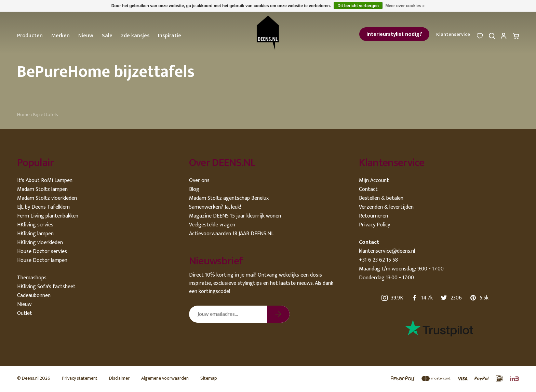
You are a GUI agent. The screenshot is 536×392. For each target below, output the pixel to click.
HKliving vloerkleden (40, 243)
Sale (107, 36)
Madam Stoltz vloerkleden (47, 198)
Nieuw (86, 36)
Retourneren (373, 216)
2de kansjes (135, 36)
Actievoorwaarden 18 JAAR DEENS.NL (231, 234)
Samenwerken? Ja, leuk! (215, 207)
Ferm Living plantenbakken (48, 216)
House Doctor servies (42, 251)
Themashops (32, 278)
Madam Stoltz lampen (42, 189)
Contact (368, 189)
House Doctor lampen (42, 260)
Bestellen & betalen (381, 198)
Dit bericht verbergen (358, 6)
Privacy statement (80, 378)
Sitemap (209, 378)
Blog (194, 189)
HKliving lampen (35, 234)
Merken (61, 36)
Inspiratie (170, 36)
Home (23, 115)
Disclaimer (119, 378)
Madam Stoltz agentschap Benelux (229, 198)
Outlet (25, 313)
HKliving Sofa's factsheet (46, 287)
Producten (30, 36)
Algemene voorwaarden (165, 378)
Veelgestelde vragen (212, 225)
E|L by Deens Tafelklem (43, 207)
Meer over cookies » (405, 6)
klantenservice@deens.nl (387, 251)
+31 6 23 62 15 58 (378, 260)
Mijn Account (374, 180)
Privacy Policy (374, 225)
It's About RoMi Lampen (45, 180)
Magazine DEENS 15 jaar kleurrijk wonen (235, 216)
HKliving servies (35, 225)
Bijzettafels (46, 115)
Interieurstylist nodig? (394, 34)
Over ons (199, 180)
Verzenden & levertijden (386, 207)
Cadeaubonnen (34, 296)
